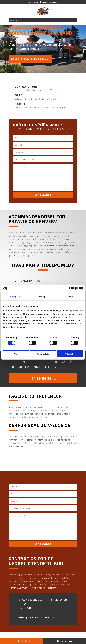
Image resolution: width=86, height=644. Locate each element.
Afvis (16, 354)
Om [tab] (71, 297)
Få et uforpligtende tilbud (29, 59)
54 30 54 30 (42, 378)
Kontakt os (66, 641)
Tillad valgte (43, 354)
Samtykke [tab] (15, 297)
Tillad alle (70, 354)
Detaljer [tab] (43, 297)
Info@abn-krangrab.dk (37, 617)
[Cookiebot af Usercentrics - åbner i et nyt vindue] (71, 289)
